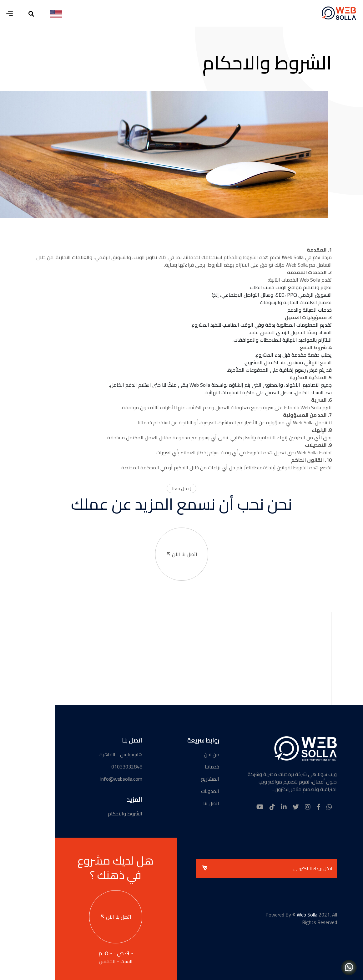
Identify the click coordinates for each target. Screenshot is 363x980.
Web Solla (307, 915)
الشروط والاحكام (125, 814)
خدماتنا (212, 767)
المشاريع (210, 779)
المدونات (210, 791)
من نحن (212, 754)
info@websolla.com (121, 779)
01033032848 (127, 767)
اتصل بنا (211, 803)
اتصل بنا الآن (176, 543)
